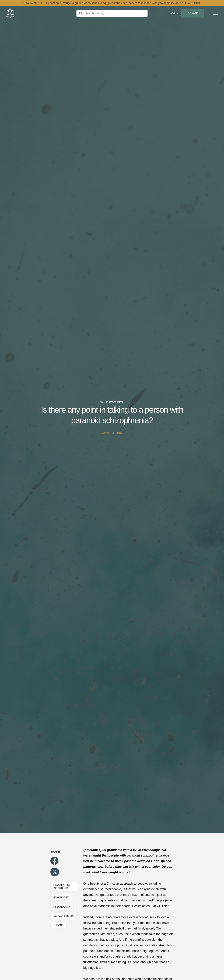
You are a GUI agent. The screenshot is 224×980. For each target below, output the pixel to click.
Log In (174, 13)
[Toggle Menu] (216, 13)
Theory (58, 925)
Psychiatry (61, 897)
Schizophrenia (63, 916)
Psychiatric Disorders (62, 887)
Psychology (62, 907)
